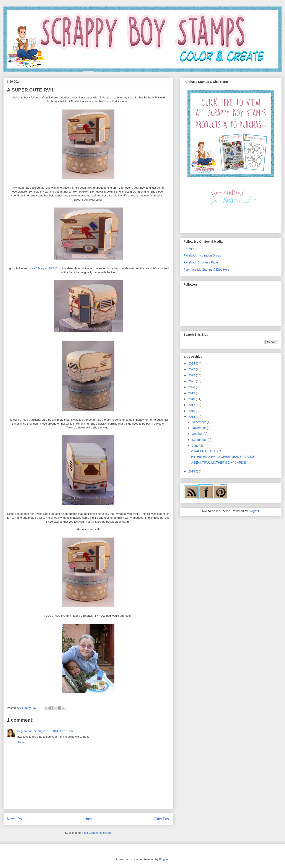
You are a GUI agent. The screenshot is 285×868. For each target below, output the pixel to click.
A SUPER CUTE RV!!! (206, 451)
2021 (192, 381)
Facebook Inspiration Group (202, 255)
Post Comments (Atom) (97, 833)
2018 (192, 399)
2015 (192, 411)
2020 (192, 387)
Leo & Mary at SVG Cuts (45, 268)
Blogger (254, 511)
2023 (192, 369)
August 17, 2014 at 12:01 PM (56, 731)
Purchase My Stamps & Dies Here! (207, 270)
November (199, 428)
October (198, 434)
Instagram (190, 248)
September (200, 440)
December (199, 422)
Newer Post (16, 819)
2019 (192, 393)
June (195, 446)
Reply (21, 742)
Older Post (162, 819)
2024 (192, 363)
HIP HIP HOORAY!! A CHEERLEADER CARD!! (223, 457)
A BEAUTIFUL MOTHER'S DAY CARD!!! (218, 463)
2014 (192, 417)
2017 (192, 405)
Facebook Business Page (201, 262)
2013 (192, 471)
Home (89, 819)
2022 (192, 375)
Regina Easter (27, 731)
